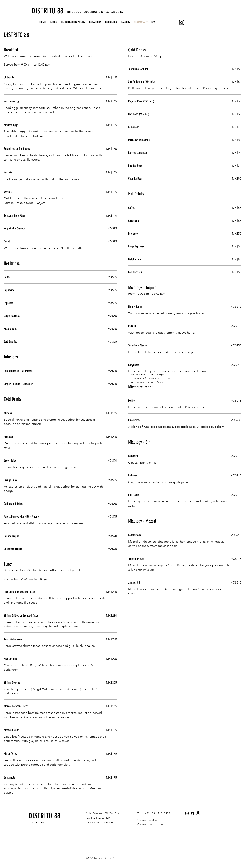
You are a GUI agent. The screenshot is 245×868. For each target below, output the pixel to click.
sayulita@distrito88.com (100, 822)
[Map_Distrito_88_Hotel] (198, 813)
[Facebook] (193, 813)
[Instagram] (182, 22)
